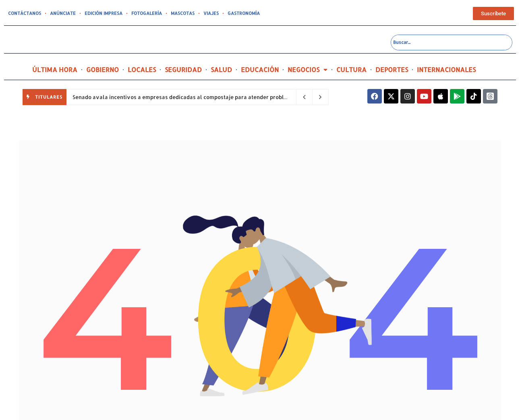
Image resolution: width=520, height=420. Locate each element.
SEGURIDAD (183, 69)
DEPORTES (392, 69)
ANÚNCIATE (63, 13)
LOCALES (142, 69)
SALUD (221, 69)
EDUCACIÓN (260, 69)
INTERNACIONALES (446, 69)
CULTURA (351, 69)
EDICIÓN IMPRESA (104, 13)
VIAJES (211, 13)
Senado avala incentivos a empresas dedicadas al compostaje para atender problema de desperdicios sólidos (215, 97)
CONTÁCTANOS (25, 13)
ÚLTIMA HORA (55, 69)
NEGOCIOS (308, 70)
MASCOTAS (183, 13)
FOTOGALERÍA (147, 13)
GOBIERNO (103, 69)
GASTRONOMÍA (244, 13)
